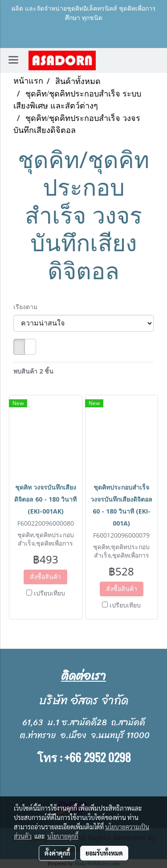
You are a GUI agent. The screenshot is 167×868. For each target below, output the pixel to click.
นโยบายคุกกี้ (63, 836)
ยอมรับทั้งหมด (104, 853)
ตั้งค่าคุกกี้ (57, 853)
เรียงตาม (28, 307)
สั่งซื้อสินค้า (45, 577)
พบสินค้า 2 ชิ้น (33, 371)
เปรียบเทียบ (49, 593)
